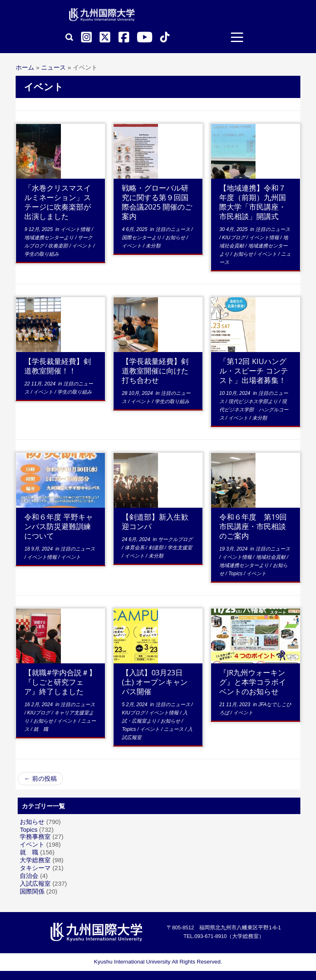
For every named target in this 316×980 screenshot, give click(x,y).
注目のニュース (173, 229)
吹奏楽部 (59, 246)
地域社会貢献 (271, 557)
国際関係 (32, 891)
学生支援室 (180, 548)
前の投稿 (40, 778)
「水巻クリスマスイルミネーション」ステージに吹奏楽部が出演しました (58, 202)
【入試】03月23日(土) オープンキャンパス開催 (155, 682)
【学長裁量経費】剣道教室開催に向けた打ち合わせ (155, 371)
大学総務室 (35, 860)
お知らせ (176, 238)
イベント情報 (76, 229)
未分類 (153, 246)
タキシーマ (35, 868)
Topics (236, 574)
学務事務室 (35, 836)
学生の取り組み (42, 254)
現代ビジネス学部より (254, 401)
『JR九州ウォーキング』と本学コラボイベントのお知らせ (253, 682)
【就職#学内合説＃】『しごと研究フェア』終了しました (60, 682)
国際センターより (142, 238)
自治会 (29, 876)
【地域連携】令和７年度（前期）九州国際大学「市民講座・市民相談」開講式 (253, 202)
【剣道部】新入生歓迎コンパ (155, 521)
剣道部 (157, 548)
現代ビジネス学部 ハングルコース (254, 410)
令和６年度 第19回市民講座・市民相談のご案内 (253, 526)
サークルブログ (175, 539)
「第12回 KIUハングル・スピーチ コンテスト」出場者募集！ (254, 371)
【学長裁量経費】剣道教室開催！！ (58, 366)
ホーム (25, 67)
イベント (82, 246)
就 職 (41, 729)
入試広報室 (35, 883)
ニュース (53, 67)
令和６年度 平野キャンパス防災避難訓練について (59, 526)
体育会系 (135, 548)
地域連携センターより (50, 238)
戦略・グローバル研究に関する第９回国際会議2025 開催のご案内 (157, 202)
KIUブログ (234, 238)
